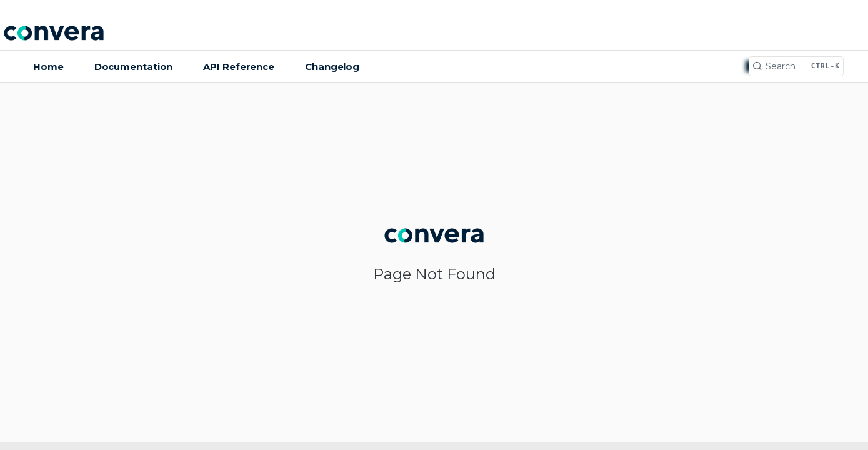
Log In (833, 35)
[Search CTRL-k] (796, 66)
